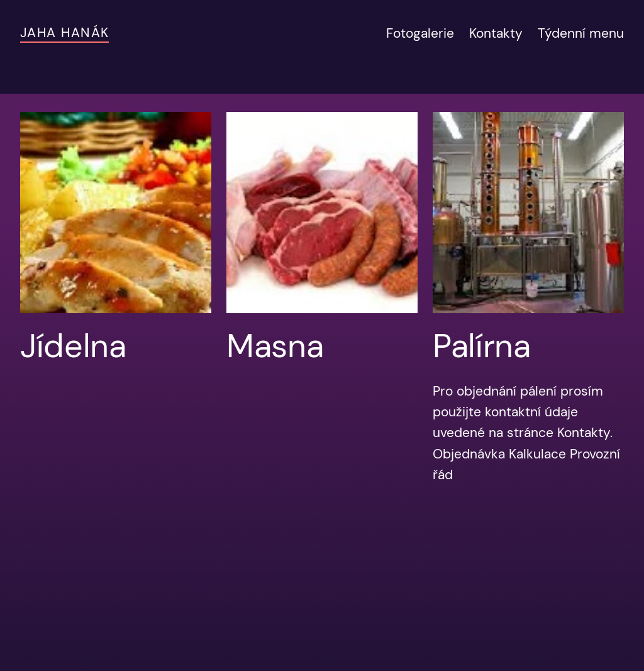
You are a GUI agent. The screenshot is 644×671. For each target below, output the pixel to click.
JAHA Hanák (64, 32)
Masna (275, 346)
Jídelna (73, 346)
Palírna (482, 346)
